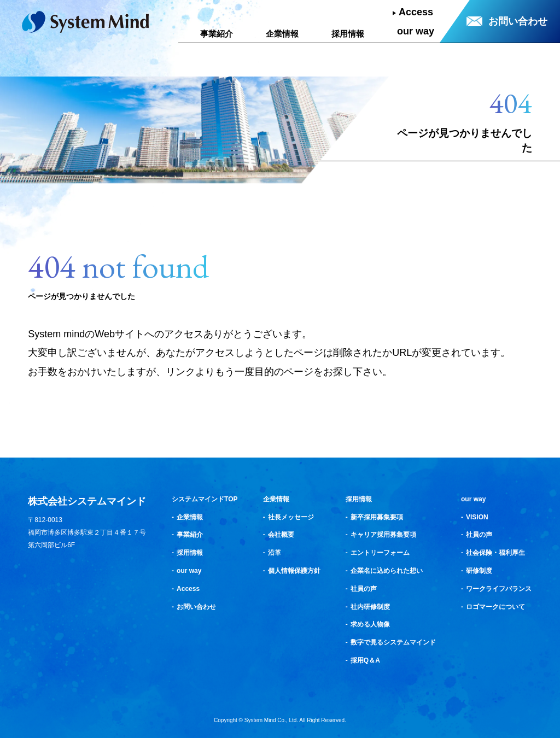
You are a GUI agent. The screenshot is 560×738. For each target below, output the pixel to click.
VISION (477, 517)
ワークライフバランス (499, 589)
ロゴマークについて (495, 607)
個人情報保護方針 (294, 571)
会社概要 (281, 535)
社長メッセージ (291, 517)
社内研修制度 (370, 607)
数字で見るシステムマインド (393, 642)
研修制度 (479, 571)
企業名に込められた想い (387, 571)
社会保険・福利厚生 (495, 553)
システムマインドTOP (205, 499)
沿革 (275, 553)
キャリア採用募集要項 (383, 535)
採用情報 (348, 34)
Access (416, 12)
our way (416, 31)
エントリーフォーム (380, 553)
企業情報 (282, 34)
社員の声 (364, 589)
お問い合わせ (518, 21)
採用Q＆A (365, 660)
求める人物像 (370, 624)
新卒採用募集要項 (377, 517)
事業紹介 (217, 34)
